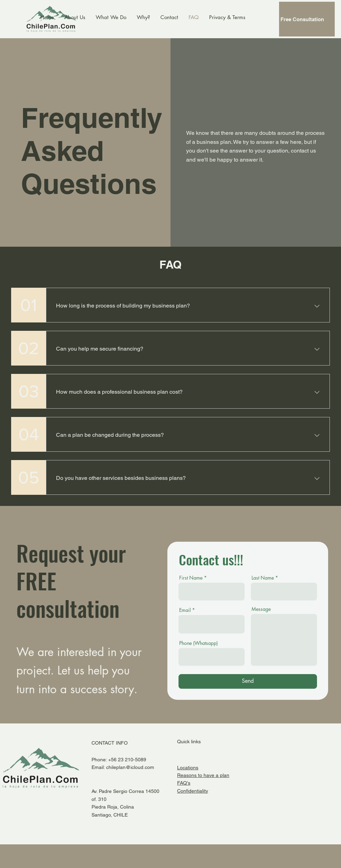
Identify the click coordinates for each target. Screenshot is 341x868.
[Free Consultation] (307, 19)
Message (261, 609)
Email (185, 610)
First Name (191, 578)
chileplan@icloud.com (130, 767)
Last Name (263, 578)
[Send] (248, 681)
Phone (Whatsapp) (199, 643)
